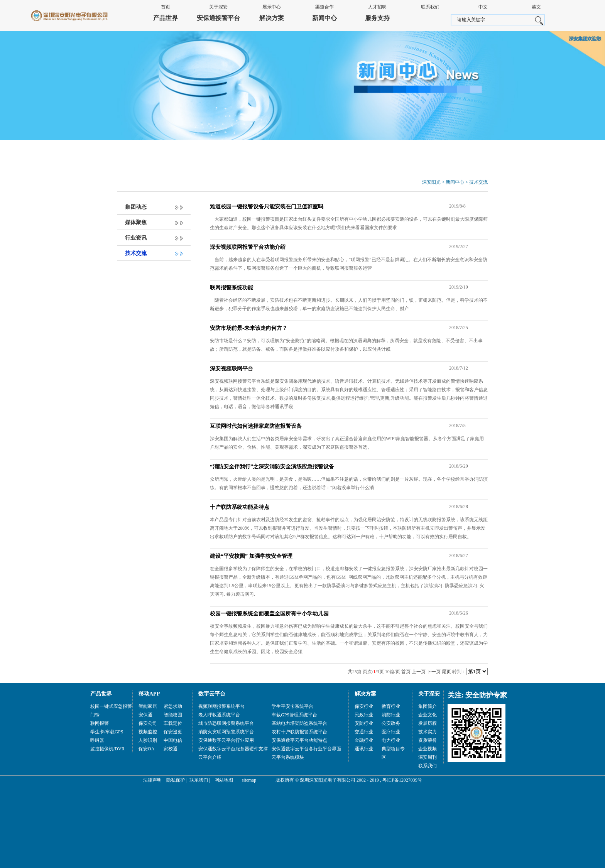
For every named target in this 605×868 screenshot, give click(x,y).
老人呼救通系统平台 (219, 715)
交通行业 (364, 732)
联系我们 (430, 7)
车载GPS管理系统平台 (294, 715)
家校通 (171, 749)
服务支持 (377, 18)
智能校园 (173, 715)
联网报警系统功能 (232, 288)
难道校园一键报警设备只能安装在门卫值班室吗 (267, 207)
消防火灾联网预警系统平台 (226, 732)
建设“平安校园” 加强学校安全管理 (251, 556)
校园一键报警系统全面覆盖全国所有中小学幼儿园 (269, 614)
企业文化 (428, 715)
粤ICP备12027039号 (402, 780)
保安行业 (364, 706)
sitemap (249, 780)
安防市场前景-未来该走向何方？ (249, 328)
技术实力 (428, 732)
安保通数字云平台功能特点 (299, 740)
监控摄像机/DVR (107, 749)
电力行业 (391, 740)
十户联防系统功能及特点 (240, 507)
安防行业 (364, 723)
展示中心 (272, 7)
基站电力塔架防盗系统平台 (299, 723)
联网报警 (100, 723)
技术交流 (478, 182)
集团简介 (428, 706)
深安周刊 (428, 757)
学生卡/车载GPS (107, 732)
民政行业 (364, 715)
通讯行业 (364, 749)
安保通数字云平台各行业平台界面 (306, 749)
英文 (536, 7)
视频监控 (148, 732)
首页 (166, 7)
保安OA (146, 749)
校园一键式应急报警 (111, 706)
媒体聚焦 (136, 222)
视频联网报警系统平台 (221, 706)
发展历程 (428, 723)
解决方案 (272, 18)
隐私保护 (176, 780)
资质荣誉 (428, 740)
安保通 (145, 715)
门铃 (95, 715)
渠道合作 (324, 7)
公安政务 (391, 723)
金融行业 (364, 740)
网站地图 (224, 780)
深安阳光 (431, 182)
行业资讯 (136, 238)
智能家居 (148, 706)
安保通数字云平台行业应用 (226, 740)
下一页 (434, 672)
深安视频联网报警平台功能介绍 (248, 247)
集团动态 (136, 207)
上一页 (419, 672)
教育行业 (391, 706)
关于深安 (218, 7)
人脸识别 (148, 740)
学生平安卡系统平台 (292, 706)
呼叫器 (97, 740)
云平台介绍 (210, 757)
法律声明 (152, 780)
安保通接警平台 (218, 18)
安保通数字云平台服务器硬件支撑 (233, 749)
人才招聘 (377, 7)
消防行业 (391, 715)
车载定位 (173, 723)
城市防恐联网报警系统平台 (226, 723)
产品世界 (166, 18)
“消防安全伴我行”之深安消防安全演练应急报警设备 (272, 467)
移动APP (149, 694)
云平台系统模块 (288, 757)
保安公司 (148, 723)
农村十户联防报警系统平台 (299, 732)
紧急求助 (173, 706)
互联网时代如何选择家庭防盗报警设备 (256, 426)
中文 (483, 7)
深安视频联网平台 (232, 369)
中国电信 (173, 740)
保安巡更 (173, 732)
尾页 (446, 672)
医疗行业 (391, 732)
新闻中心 (324, 18)
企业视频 (428, 749)
